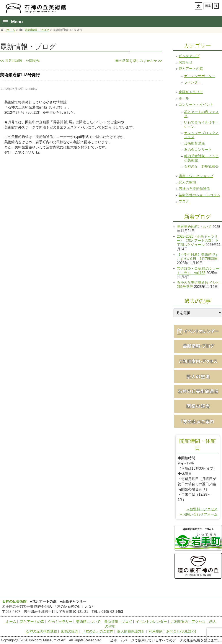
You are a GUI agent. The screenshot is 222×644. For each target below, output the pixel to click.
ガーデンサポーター (200, 76)
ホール (184, 98)
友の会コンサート (198, 150)
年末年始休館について (194, 227)
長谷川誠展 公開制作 (20, 61)
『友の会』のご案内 (98, 631)
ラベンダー (193, 82)
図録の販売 (70, 631)
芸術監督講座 (194, 143)
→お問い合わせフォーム (198, 514)
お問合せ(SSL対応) (181, 631)
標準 (208, 6)
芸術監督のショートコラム (199, 195)
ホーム (11, 30)
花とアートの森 (191, 69)
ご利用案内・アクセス (188, 622)
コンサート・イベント (196, 105)
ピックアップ (189, 56)
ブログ (184, 201)
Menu (13, 22)
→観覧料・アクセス (202, 509)
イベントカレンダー (151, 622)
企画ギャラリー (191, 92)
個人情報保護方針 (131, 631)
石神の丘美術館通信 (194, 189)
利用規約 (156, 631)
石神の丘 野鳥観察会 (201, 166)
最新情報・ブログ (37, 30)
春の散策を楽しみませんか (139, 61)
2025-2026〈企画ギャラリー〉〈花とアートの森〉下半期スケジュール (198, 241)
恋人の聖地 (187, 182)
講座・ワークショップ (196, 176)
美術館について (88, 622)
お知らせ (186, 62)
